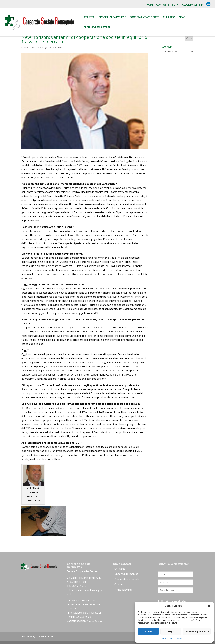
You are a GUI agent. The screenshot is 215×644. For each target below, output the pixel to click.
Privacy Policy (181, 638)
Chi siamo (169, 17)
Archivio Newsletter (97, 28)
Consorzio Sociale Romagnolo (36, 47)
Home (150, 5)
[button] (209, 606)
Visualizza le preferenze (197, 631)
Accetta (148, 631)
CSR (54, 47)
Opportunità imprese (126, 574)
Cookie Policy (168, 638)
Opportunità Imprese (112, 17)
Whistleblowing (123, 590)
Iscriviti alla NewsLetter (187, 5)
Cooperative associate (144, 17)
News (182, 17)
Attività (89, 17)
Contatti (163, 5)
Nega (171, 631)
